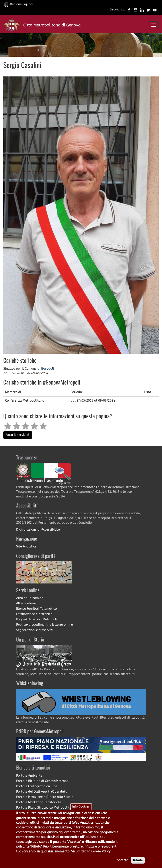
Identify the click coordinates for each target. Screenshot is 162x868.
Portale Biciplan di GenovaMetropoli (43, 781)
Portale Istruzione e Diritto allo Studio (45, 797)
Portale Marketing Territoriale (39, 802)
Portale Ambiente (29, 776)
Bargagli (48, 369)
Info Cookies (81, 807)
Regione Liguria (19, 4)
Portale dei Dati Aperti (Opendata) (42, 792)
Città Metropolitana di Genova (52, 25)
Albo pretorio (26, 603)
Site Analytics (26, 546)
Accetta (123, 860)
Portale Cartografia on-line (37, 786)
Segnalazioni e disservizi (34, 630)
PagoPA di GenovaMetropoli (37, 619)
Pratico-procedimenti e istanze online (45, 625)
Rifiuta (138, 860)
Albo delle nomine (30, 598)
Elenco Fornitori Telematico (36, 609)
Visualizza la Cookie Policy (91, 851)
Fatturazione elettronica (34, 614)
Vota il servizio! (18, 435)
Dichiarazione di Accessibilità (38, 530)
